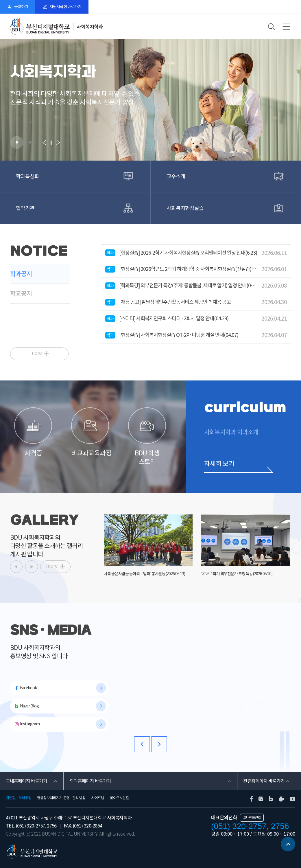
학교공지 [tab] (21, 294)
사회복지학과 (90, 27)
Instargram (30, 724)
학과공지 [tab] (21, 274)
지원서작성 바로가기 (66, 7)
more (36, 353)
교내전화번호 (252, 818)
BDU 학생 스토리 (147, 436)
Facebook (28, 688)
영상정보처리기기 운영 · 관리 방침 (61, 798)
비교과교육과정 (90, 432)
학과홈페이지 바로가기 (90, 781)
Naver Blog (29, 706)
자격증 (33, 432)
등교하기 (21, 7)
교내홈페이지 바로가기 (26, 781)
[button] (17, 142)
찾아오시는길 (119, 798)
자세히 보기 (219, 463)
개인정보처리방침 (19, 798)
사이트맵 (98, 798)
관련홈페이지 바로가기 (264, 781)
